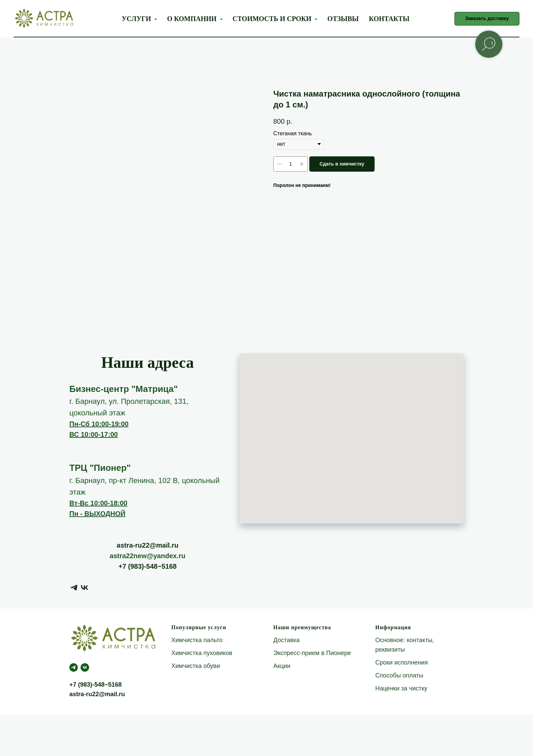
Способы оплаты (399, 675)
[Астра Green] (85, 667)
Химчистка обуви (196, 666)
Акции (282, 666)
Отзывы (343, 19)
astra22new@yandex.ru (148, 556)
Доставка (286, 640)
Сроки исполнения (402, 663)
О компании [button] (193, 19)
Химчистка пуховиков (202, 653)
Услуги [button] (137, 19)
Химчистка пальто (197, 640)
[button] (487, 19)
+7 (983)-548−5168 (147, 566)
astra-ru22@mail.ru (148, 545)
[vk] (84, 588)
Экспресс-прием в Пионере (312, 653)
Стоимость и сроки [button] (273, 19)
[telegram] (74, 588)
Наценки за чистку (401, 688)
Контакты (389, 19)
